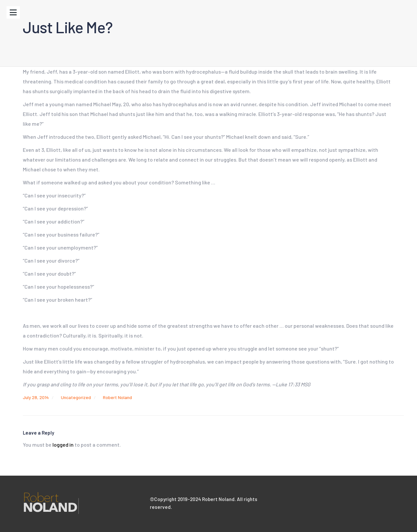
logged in (63, 445)
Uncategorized (76, 397)
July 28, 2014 (36, 397)
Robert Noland (117, 397)
